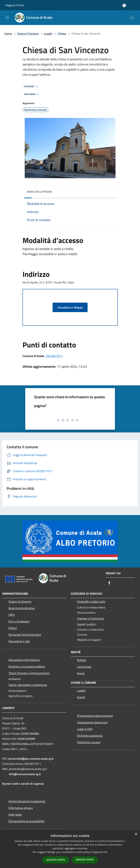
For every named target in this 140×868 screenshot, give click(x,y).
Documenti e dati (19, 641)
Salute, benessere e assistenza (28, 685)
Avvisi (81, 673)
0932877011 (54, 356)
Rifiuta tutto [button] (85, 860)
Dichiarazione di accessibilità (26, 821)
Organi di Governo (20, 601)
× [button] (136, 834)
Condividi (31, 86)
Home (8, 33)
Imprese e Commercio (91, 618)
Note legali (15, 814)
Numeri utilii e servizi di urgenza (23, 784)
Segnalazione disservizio (92, 722)
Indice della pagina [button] (39, 192)
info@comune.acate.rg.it (25, 774)
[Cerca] (132, 18)
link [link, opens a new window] (105, 852)
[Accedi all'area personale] (124, 5)
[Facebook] (109, 583)
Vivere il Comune (28, 33)
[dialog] (70, 849)
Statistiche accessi (89, 742)
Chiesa (62, 33)
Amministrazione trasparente (27, 801)
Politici (13, 628)
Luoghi (48, 33)
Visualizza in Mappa (70, 307)
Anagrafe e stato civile (91, 601)
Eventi (81, 697)
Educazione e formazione (24, 660)
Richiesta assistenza (90, 736)
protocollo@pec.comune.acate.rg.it (31, 759)
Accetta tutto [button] (56, 860)
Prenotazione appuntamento (95, 716)
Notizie (82, 660)
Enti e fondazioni (19, 621)
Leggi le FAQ (85, 729)
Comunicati (84, 667)
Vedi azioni (32, 94)
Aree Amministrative (22, 608)
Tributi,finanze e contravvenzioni (29, 673)
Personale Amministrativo (25, 635)
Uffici (12, 615)
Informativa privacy (21, 808)
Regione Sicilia (15, 5)
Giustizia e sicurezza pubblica (27, 666)
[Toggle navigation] (7, 17)
